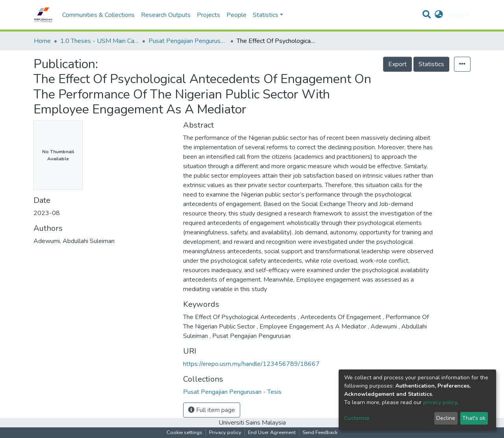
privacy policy (440, 402)
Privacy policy (225, 432)
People (236, 15)
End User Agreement (272, 432)
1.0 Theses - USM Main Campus (100, 41)
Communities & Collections (98, 15)
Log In (456, 15)
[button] (439, 15)
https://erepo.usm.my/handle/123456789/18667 (251, 364)
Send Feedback (320, 432)
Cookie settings (184, 432)
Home (42, 41)
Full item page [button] (212, 410)
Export (397, 64)
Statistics (431, 64)
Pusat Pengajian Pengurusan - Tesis (188, 41)
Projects (208, 15)
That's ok (474, 418)
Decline (446, 418)
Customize (357, 418)
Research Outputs (166, 15)
